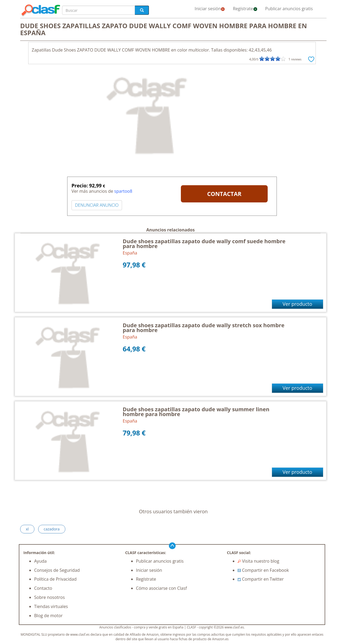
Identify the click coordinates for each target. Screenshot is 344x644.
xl (27, 529)
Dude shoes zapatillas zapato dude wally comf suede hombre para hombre (204, 244)
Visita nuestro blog (258, 561)
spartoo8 (123, 191)
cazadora (52, 529)
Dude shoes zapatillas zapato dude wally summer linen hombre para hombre (196, 412)
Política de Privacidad (55, 579)
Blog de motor (48, 616)
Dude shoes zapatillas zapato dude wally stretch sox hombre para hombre (204, 328)
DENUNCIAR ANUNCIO (97, 205)
